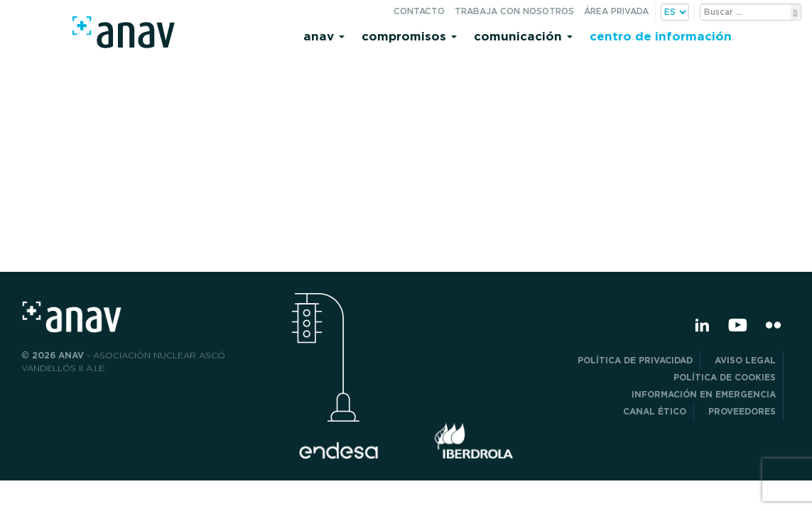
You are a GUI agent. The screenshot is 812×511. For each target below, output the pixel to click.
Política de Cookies (725, 377)
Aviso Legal (745, 360)
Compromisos (409, 36)
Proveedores (742, 411)
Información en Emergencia (704, 394)
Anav (324, 36)
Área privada (616, 11)
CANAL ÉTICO (655, 411)
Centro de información (661, 36)
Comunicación (523, 36)
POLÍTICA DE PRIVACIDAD (635, 360)
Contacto (419, 11)
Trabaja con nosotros (514, 11)
